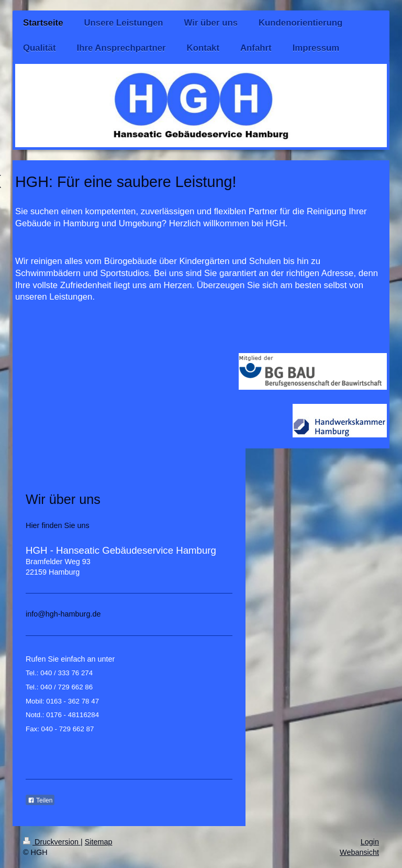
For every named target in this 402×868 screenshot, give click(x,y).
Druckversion (52, 842)
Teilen (40, 800)
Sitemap (99, 842)
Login (370, 842)
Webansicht (359, 852)
